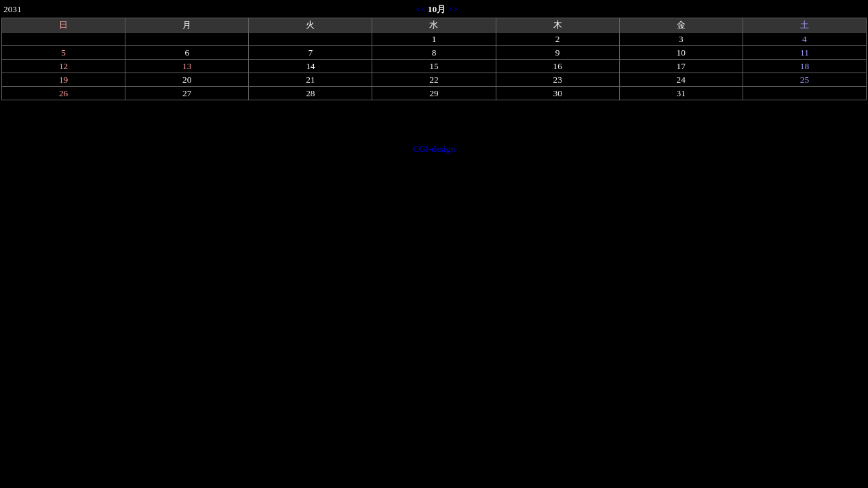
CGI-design (434, 149)
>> (453, 9)
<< (420, 9)
